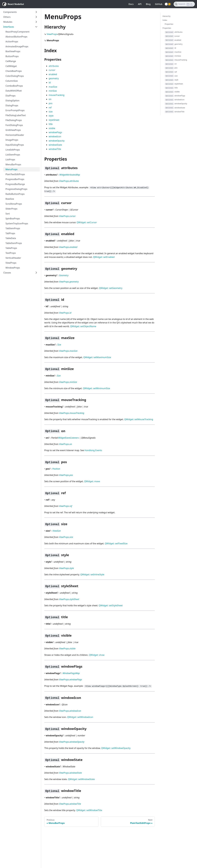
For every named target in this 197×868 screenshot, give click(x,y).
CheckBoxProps (14, 71)
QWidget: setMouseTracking (139, 419)
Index (165, 20)
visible (52, 128)
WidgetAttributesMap (70, 175)
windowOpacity (57, 141)
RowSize (10, 199)
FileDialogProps (14, 120)
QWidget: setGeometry (111, 288)
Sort (8, 214)
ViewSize (57, 531)
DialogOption (12, 101)
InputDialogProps (15, 145)
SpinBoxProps (13, 219)
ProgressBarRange (15, 184)
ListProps (10, 160)
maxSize (53, 87)
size (51, 112)
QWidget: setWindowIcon (80, 717)
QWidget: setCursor (87, 222)
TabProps (10, 233)
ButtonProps (12, 56)
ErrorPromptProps (15, 110)
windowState (55, 145)
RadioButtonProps (15, 194)
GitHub (159, 4)
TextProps (11, 253)
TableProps (11, 248)
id (50, 82)
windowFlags (55, 132)
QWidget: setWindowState (81, 779)
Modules (8, 22)
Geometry (64, 275)
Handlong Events (93, 450)
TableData (11, 238)
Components (10, 12)
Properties (169, 24)
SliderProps (11, 209)
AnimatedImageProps (17, 46)
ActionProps (12, 42)
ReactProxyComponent (17, 32)
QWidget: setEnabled (104, 257)
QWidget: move (92, 481)
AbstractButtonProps (16, 37)
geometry (54, 78)
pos (51, 103)
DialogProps (12, 105)
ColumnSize (12, 81)
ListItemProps (13, 155)
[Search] (184, 4)
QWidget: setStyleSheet (111, 605)
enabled (53, 74)
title (51, 124)
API (140, 4)
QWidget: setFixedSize (116, 543)
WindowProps (13, 268)
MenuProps (11, 169)
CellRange (11, 61)
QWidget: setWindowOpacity (116, 748)
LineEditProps (13, 150)
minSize (53, 91)
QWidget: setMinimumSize (97, 388)
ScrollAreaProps (14, 204)
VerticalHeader (13, 258)
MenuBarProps (13, 164)
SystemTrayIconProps (17, 223)
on (50, 99)
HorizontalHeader (15, 135)
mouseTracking (57, 95)
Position (56, 469)
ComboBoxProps (14, 86)
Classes (7, 273)
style (51, 116)
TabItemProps (13, 228)
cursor (52, 70)
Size (59, 345)
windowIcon (55, 136)
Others (7, 17)
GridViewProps (13, 130)
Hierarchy (166, 16)
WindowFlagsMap (71, 673)
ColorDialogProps (15, 76)
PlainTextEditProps (15, 174)
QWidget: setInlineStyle (92, 574)
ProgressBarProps (15, 179)
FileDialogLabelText (16, 115)
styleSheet (54, 120)
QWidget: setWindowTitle (89, 810)
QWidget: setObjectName (83, 326)
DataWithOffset (14, 91)
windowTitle (55, 149)
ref (50, 107)
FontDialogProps (14, 125)
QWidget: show (97, 655)
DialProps (10, 96)
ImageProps (12, 140)
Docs (131, 4)
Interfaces (9, 27)
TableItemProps (14, 243)
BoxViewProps (13, 51)
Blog (148, 4)
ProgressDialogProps (16, 189)
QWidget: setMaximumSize (97, 357)
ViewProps (11, 263)
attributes (54, 66)
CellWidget (11, 66)
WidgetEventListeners (69, 438)
